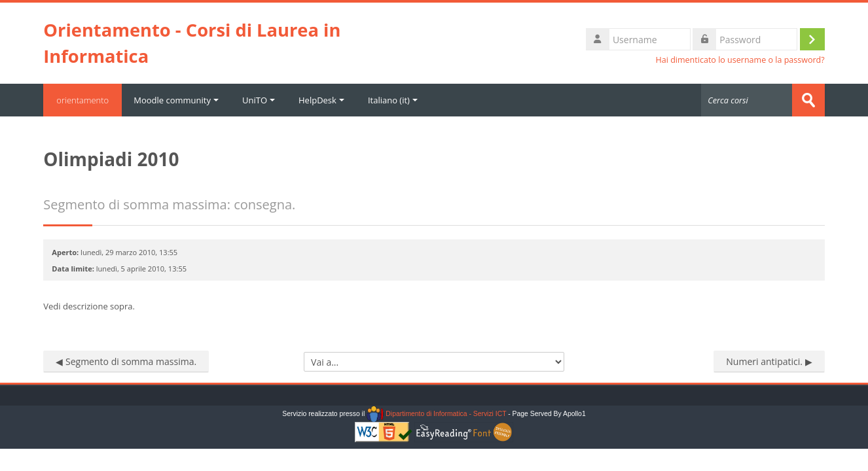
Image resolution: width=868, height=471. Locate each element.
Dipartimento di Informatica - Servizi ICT (436, 414)
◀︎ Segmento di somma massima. (126, 361)
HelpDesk (321, 100)
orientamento (82, 100)
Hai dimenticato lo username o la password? (740, 60)
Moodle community (176, 100)
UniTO (259, 100)
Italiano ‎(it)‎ (393, 100)
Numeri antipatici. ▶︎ (769, 361)
